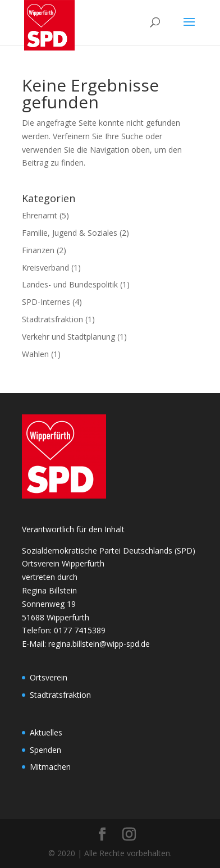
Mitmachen (50, 767)
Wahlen (35, 354)
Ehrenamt (40, 215)
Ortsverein (49, 677)
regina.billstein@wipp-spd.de (99, 644)
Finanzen (38, 250)
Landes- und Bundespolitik (70, 284)
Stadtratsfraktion (52, 319)
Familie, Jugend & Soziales (70, 233)
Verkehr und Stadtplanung (68, 337)
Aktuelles (46, 732)
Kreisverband (45, 268)
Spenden (45, 750)
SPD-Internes (46, 302)
